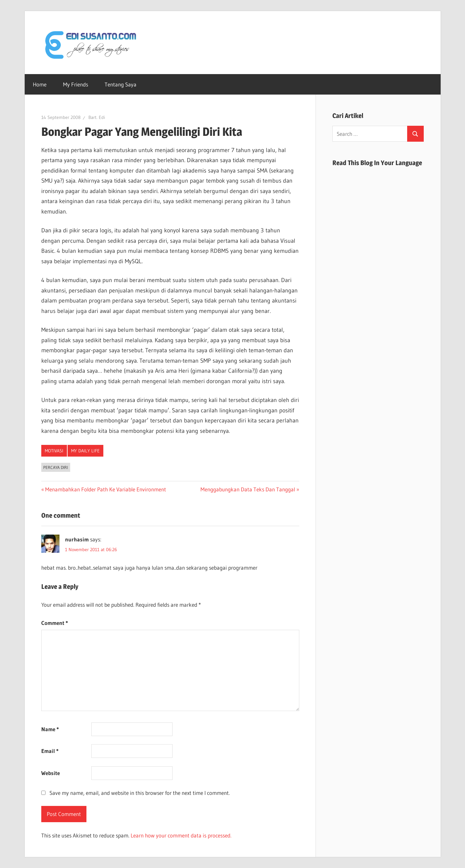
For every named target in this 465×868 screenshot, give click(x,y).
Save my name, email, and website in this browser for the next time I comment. (140, 793)
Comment (55, 623)
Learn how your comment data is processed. (181, 835)
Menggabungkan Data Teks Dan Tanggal (248, 489)
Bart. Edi (97, 117)
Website (51, 773)
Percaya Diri (56, 467)
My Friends (76, 84)
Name (50, 729)
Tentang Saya (121, 84)
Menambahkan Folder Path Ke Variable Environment (105, 489)
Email (50, 751)
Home (40, 84)
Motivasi (54, 451)
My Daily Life (85, 451)
